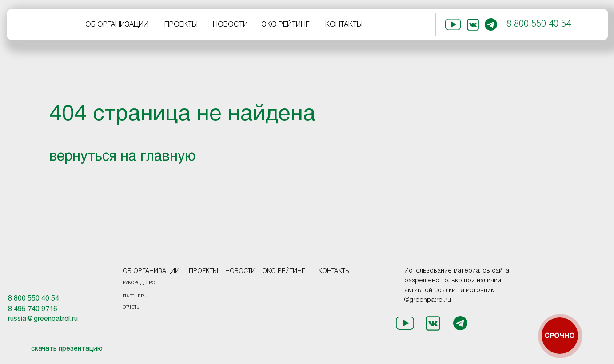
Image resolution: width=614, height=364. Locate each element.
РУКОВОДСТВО (139, 283)
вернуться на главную (122, 157)
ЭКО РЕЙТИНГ (285, 25)
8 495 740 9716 (33, 309)
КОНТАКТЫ (344, 25)
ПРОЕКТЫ (181, 25)
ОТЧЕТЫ (132, 307)
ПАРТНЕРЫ (135, 296)
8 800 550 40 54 (539, 24)
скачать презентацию (67, 349)
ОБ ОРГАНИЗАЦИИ (117, 25)
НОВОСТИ (230, 25)
